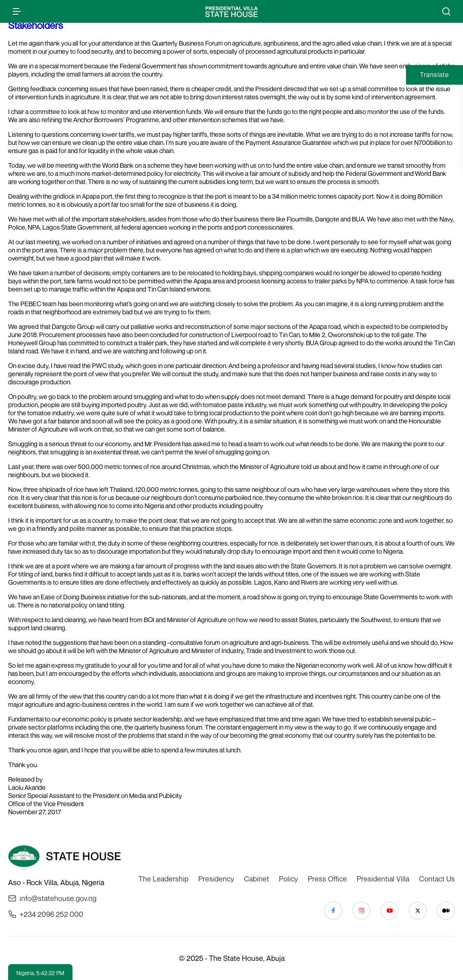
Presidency (216, 879)
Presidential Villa (383, 879)
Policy (289, 879)
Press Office (327, 879)
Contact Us (437, 879)
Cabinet (257, 879)
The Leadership (163, 879)
